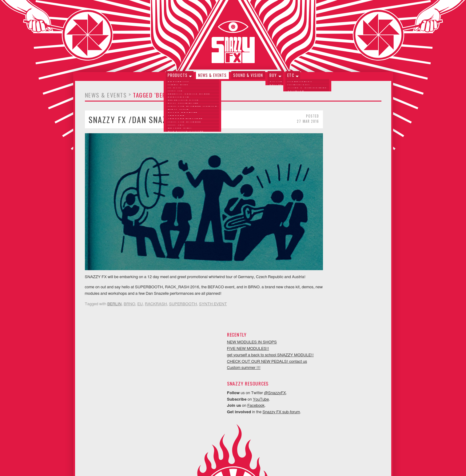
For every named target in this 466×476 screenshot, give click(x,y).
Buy (273, 78)
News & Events (213, 78)
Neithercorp (241, 462)
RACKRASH (156, 296)
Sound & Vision (248, 78)
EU (140, 296)
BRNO (129, 296)
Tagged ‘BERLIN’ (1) (159, 98)
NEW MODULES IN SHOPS (327, 124)
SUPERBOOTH (183, 296)
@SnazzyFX (350, 187)
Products (179, 78)
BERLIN (115, 296)
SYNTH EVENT (213, 296)
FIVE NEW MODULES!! (323, 130)
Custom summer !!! (319, 162)
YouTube (336, 193)
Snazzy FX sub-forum (356, 206)
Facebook (331, 200)
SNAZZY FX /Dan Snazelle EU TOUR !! (155, 122)
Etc (289, 78)
